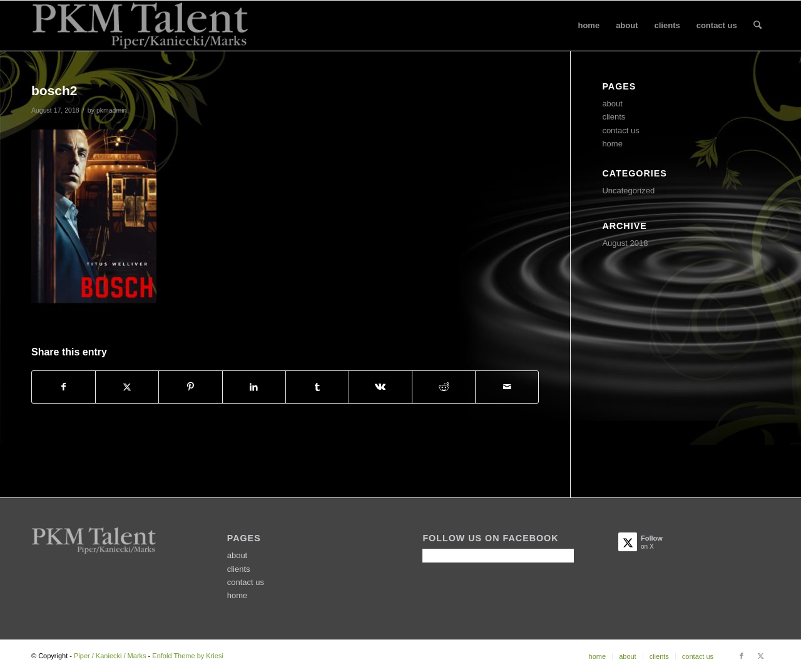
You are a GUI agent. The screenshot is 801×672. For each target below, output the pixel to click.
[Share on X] (127, 387)
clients (614, 117)
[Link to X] (760, 656)
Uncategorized (628, 191)
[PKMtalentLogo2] (140, 26)
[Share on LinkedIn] (254, 387)
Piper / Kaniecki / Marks (110, 656)
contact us (620, 130)
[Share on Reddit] (444, 387)
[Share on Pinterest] (190, 387)
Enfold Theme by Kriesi (188, 656)
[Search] (758, 26)
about (612, 104)
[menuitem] (589, 26)
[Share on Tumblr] (317, 387)
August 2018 (625, 243)
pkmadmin (112, 110)
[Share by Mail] (507, 387)
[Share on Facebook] (64, 387)
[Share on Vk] (380, 387)
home (612, 144)
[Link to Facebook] (742, 656)
